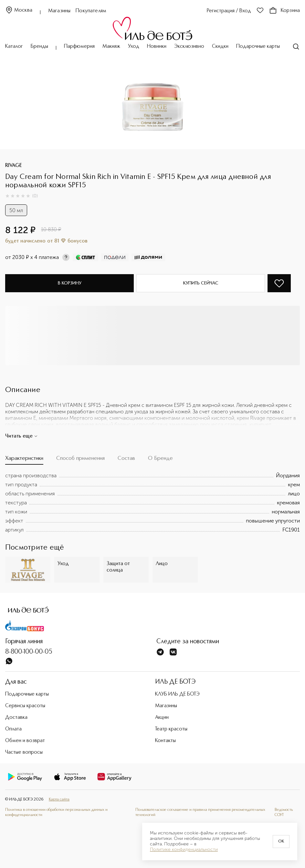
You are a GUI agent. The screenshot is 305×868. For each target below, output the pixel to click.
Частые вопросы (24, 752)
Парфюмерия (79, 46)
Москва (19, 10)
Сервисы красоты (25, 706)
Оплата (13, 729)
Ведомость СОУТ (284, 812)
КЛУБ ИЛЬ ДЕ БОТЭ (177, 694)
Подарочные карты (258, 46)
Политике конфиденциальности (184, 850)
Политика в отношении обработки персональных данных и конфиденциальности (56, 812)
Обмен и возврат (25, 741)
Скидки (220, 46)
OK (281, 842)
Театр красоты (171, 729)
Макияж (111, 46)
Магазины (59, 11)
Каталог (14, 46)
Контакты (165, 741)
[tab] (24, 460)
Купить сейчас (201, 283)
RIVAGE (14, 166)
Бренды (39, 46)
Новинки (157, 46)
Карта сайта (59, 799)
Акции (162, 718)
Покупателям (91, 11)
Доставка (16, 718)
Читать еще (21, 436)
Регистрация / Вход (229, 11)
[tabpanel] (152, 503)
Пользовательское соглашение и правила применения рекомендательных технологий (200, 812)
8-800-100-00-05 (29, 652)
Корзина (284, 11)
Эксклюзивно (189, 46)
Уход (134, 46)
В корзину (70, 283)
